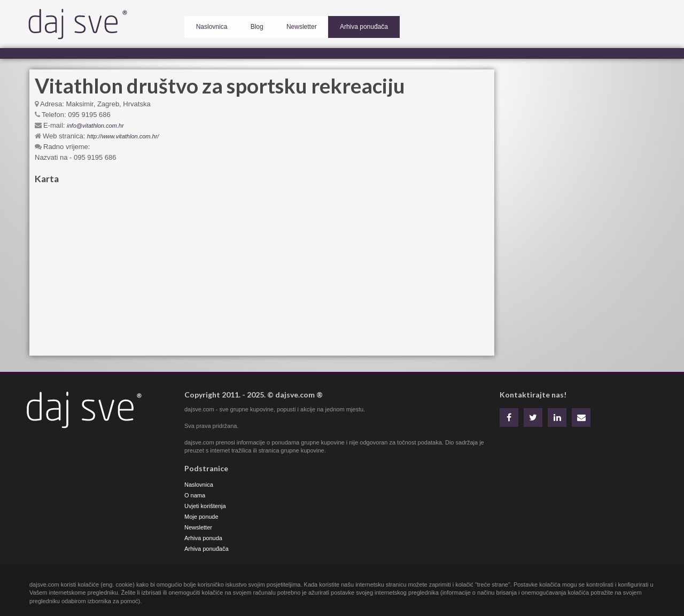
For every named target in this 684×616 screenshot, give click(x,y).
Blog (246, 25)
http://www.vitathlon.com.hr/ (123, 136)
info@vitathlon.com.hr (95, 126)
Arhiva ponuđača (339, 25)
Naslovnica (208, 25)
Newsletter (284, 25)
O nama (195, 495)
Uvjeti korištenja (205, 506)
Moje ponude (201, 517)
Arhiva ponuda (203, 538)
